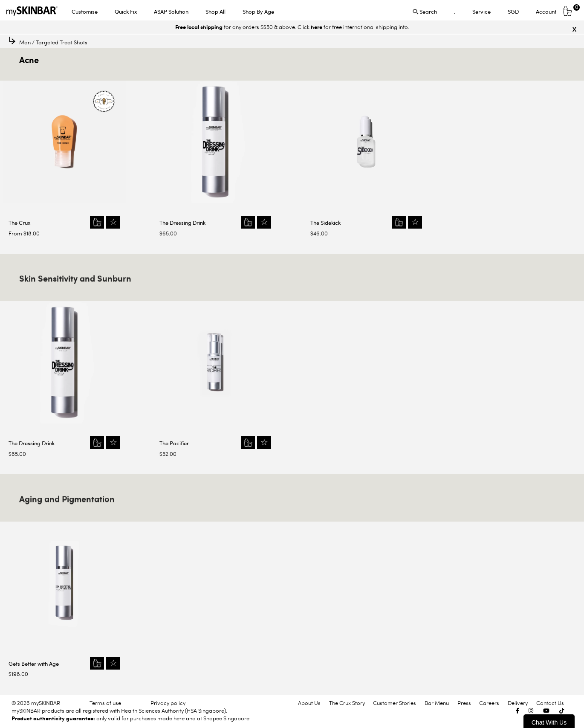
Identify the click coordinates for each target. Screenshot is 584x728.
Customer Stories (395, 703)
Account (546, 12)
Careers (489, 703)
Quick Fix (126, 12)
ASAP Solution (171, 12)
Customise (85, 12)
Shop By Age (258, 12)
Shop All (215, 12)
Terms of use (105, 703)
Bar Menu (437, 703)
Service (481, 12)
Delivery (518, 703)
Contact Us (550, 703)
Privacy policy (168, 703)
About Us (309, 703)
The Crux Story (347, 703)
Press (464, 703)
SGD (513, 12)
